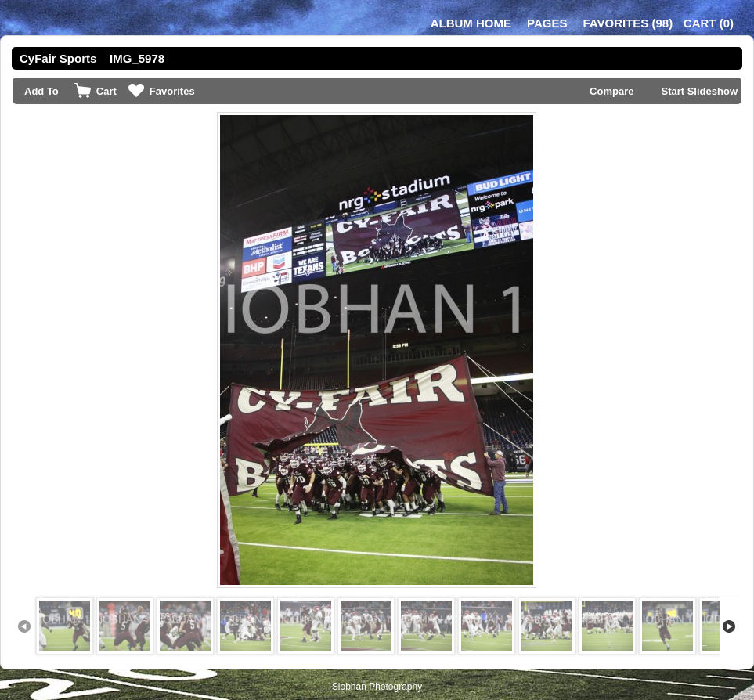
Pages (547, 23)
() (628, 23)
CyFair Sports (58, 58)
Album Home (471, 23)
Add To (41, 91)
